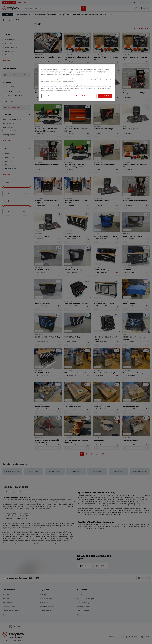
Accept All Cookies (105, 96)
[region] (77, 83)
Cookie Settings (48, 96)
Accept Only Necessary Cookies (86, 96)
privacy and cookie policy (51, 87)
